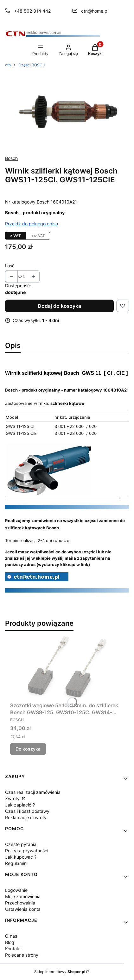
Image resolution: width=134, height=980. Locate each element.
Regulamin (16, 863)
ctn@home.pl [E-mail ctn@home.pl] (95, 11)
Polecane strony (22, 955)
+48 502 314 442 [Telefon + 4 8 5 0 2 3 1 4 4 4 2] (32, 11)
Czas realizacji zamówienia (33, 792)
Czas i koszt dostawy (27, 811)
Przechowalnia (20, 903)
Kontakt (13, 949)
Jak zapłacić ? (20, 805)
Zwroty (13, 798)
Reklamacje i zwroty (26, 817)
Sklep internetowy (60, 972)
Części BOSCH (32, 65)
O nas (11, 936)
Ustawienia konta (23, 909)
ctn (8, 65)
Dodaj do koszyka (59, 306)
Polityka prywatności (27, 851)
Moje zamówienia (23, 896)
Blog (10, 942)
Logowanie (16, 890)
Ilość (10, 266)
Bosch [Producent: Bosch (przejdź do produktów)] (11, 158)
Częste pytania (21, 844)
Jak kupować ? (21, 857)
